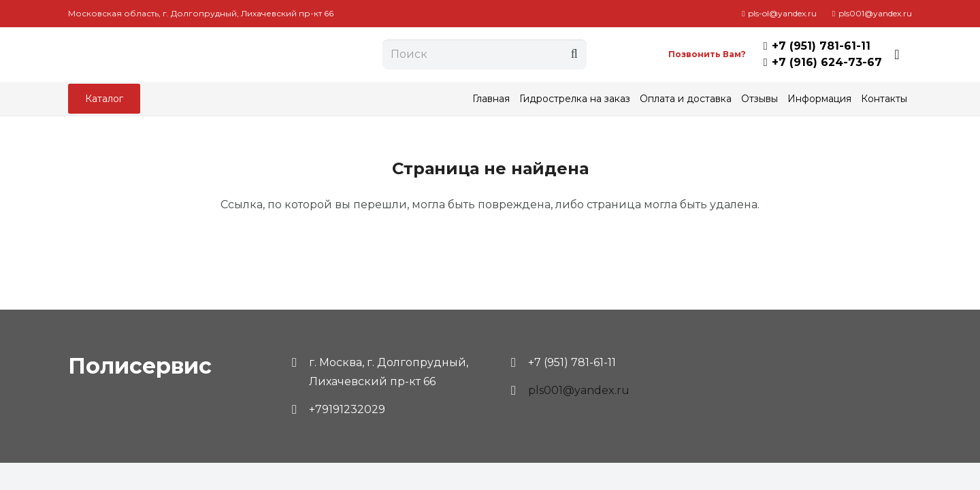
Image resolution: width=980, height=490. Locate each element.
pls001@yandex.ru (579, 390)
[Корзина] (897, 54)
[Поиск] (485, 55)
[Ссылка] (185, 54)
